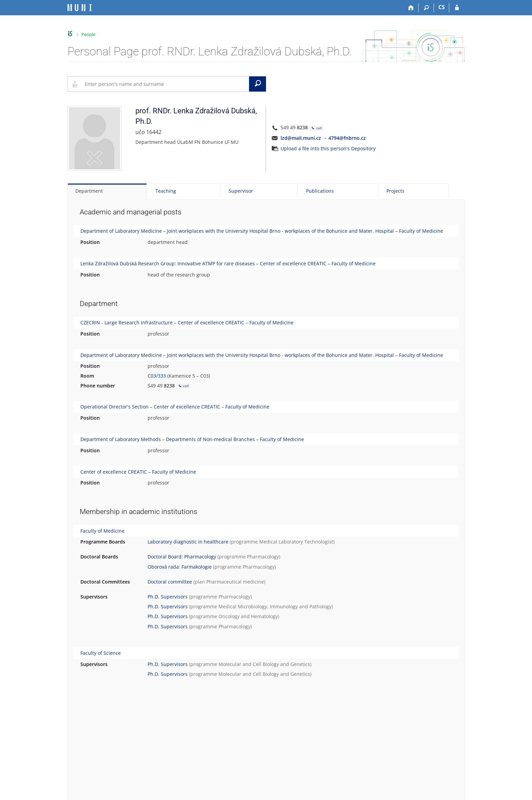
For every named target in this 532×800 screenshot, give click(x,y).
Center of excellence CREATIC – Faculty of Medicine (138, 472)
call (317, 128)
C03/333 (157, 376)
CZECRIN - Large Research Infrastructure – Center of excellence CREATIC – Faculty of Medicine (187, 322)
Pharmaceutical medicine (235, 582)
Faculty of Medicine (102, 531)
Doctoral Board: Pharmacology (182, 557)
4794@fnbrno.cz (347, 138)
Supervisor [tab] (241, 191)
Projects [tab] (395, 191)
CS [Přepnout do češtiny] (442, 7)
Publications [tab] (320, 191)
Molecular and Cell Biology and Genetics (264, 664)
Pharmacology (263, 557)
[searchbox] (166, 84)
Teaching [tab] (166, 191)
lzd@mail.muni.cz (301, 138)
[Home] (411, 8)
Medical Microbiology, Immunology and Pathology (275, 606)
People (88, 34)
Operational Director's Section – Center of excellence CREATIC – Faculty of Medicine (175, 407)
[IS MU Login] (457, 8)
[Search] (426, 8)
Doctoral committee (170, 582)
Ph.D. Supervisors (168, 597)
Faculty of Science (101, 653)
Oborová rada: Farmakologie (180, 567)
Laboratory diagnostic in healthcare (188, 542)
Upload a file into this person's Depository (328, 148)
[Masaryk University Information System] (80, 8)
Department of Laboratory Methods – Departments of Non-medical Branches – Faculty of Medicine (192, 439)
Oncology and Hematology (248, 616)
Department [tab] (89, 191)
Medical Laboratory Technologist (296, 542)
